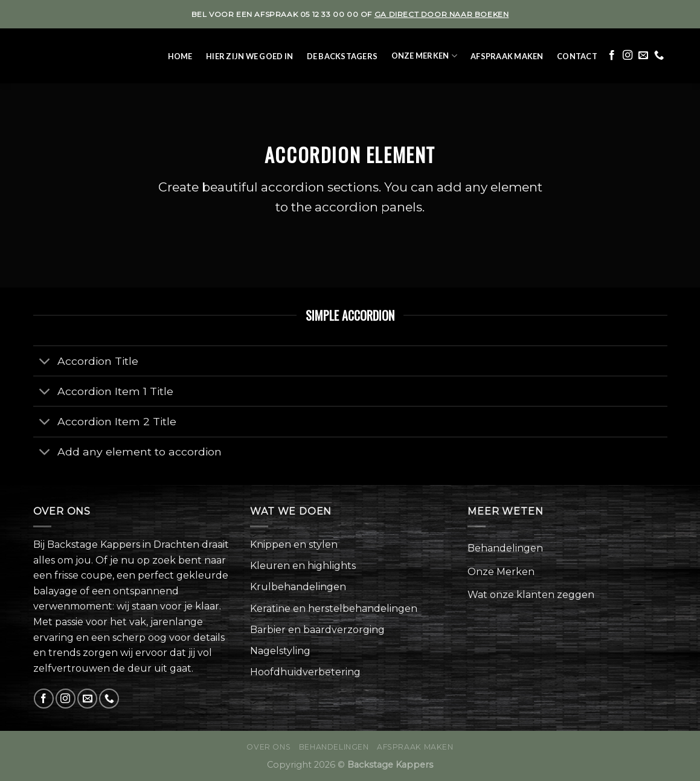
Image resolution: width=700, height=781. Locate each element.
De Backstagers (342, 56)
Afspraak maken (507, 56)
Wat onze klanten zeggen (531, 595)
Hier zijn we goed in (249, 56)
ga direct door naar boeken (442, 14)
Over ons (268, 747)
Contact (577, 56)
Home (180, 56)
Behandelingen (505, 548)
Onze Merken (424, 56)
